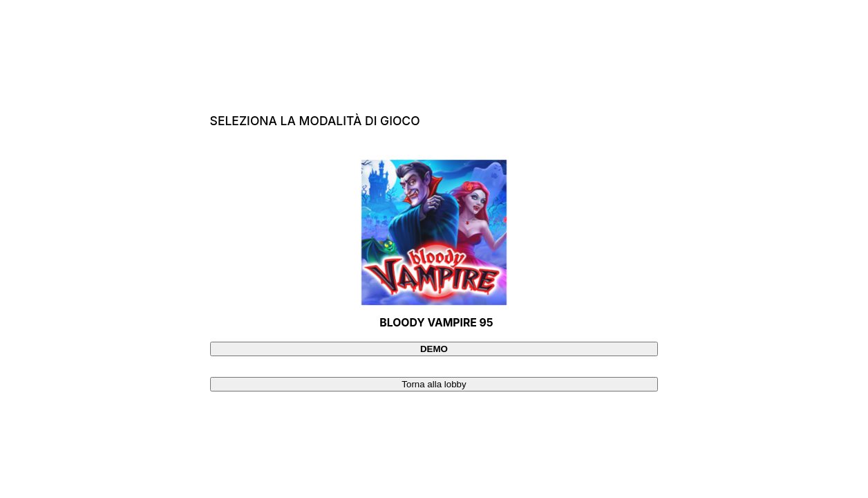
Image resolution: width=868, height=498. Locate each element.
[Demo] (434, 349)
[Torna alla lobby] (434, 384)
